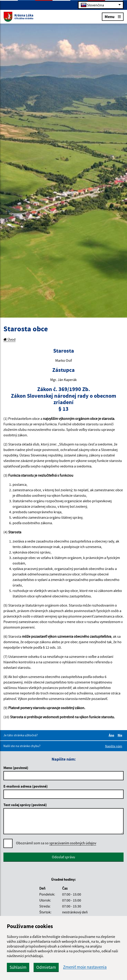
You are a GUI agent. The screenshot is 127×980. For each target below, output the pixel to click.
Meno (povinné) (16, 768)
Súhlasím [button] (18, 967)
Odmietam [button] (46, 967)
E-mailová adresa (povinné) (26, 786)
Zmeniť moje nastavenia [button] (85, 967)
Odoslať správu (63, 857)
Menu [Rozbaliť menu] (113, 16)
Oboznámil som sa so (56, 843)
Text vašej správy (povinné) (25, 805)
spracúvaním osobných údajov (73, 843)
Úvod (9, 339)
